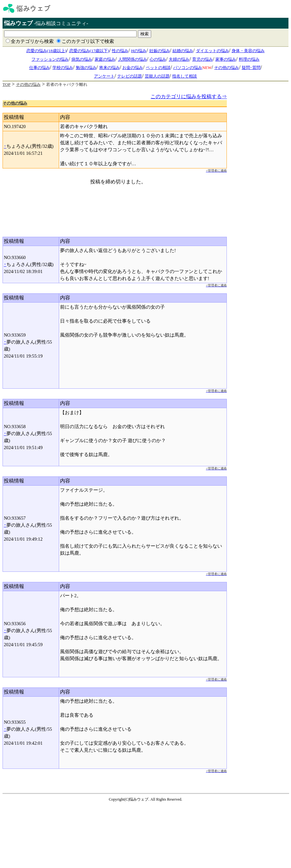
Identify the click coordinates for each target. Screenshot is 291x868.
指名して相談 (185, 76)
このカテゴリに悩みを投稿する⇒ (189, 96)
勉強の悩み (86, 68)
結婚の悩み (183, 51)
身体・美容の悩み (248, 51)
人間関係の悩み (133, 59)
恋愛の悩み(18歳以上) (46, 51)
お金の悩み (133, 68)
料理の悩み (249, 59)
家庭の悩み (105, 59)
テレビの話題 (130, 76)
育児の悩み (203, 59)
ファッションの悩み (50, 59)
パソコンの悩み (188, 68)
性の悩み (120, 51)
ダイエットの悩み (213, 51)
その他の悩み (227, 68)
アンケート (104, 76)
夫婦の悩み (179, 59)
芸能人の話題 (157, 76)
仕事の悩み (40, 68)
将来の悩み (109, 68)
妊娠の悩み (160, 51)
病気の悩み (82, 59)
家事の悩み (226, 59)
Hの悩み (139, 51)
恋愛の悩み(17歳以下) (89, 51)
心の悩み (158, 59)
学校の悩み (63, 68)
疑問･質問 (251, 68)
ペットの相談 (158, 68)
